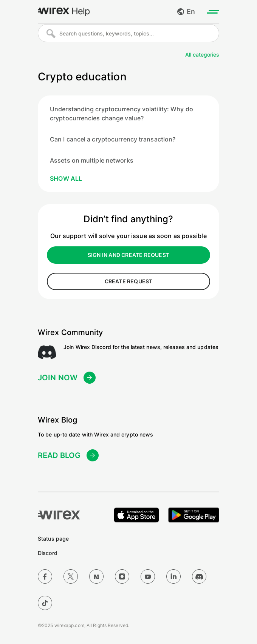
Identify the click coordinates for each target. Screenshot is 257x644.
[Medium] (96, 576)
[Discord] (199, 576)
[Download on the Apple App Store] (136, 515)
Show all (66, 178)
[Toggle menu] (213, 12)
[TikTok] (45, 603)
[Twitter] (71, 576)
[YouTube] (148, 576)
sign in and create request (128, 255)
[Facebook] (45, 576)
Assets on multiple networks (92, 160)
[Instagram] (122, 576)
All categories (202, 55)
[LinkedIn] (173, 576)
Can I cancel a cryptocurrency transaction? (113, 139)
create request (129, 281)
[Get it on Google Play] (194, 515)
